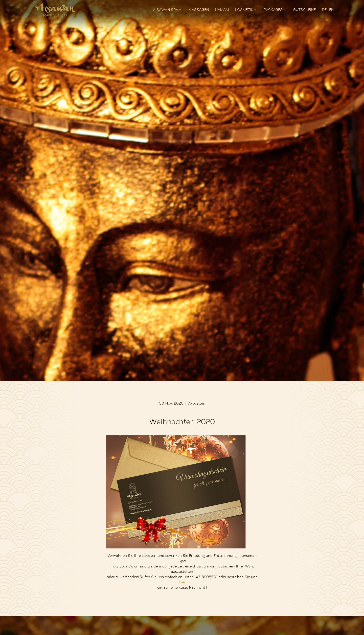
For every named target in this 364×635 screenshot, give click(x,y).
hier (182, 583)
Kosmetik (244, 10)
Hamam (222, 10)
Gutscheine (304, 10)
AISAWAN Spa (166, 10)
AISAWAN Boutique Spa (56, 10)
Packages (273, 10)
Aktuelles (196, 404)
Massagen (199, 10)
